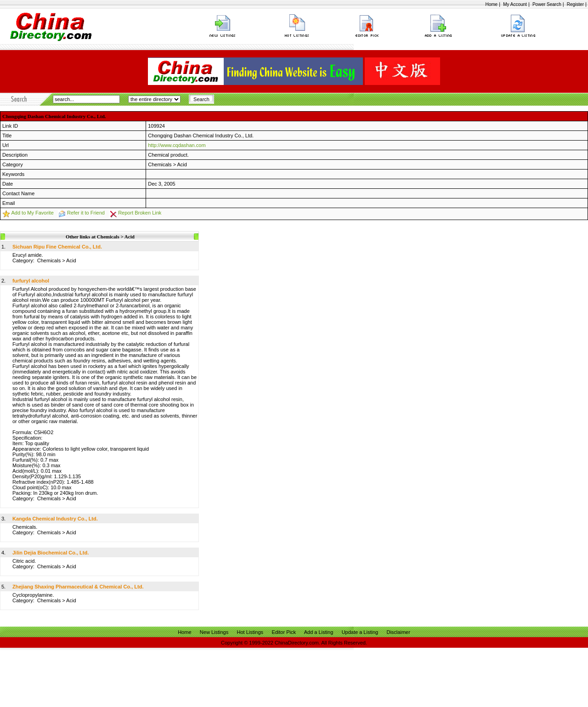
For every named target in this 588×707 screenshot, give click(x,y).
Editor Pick (284, 632)
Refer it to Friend (86, 213)
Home (491, 4)
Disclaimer (398, 632)
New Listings (214, 632)
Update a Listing (360, 632)
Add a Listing (319, 632)
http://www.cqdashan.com (177, 145)
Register (575, 4)
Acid (182, 164)
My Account (515, 4)
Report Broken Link (140, 213)
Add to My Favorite (32, 213)
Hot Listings (250, 632)
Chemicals (160, 164)
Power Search (547, 4)
